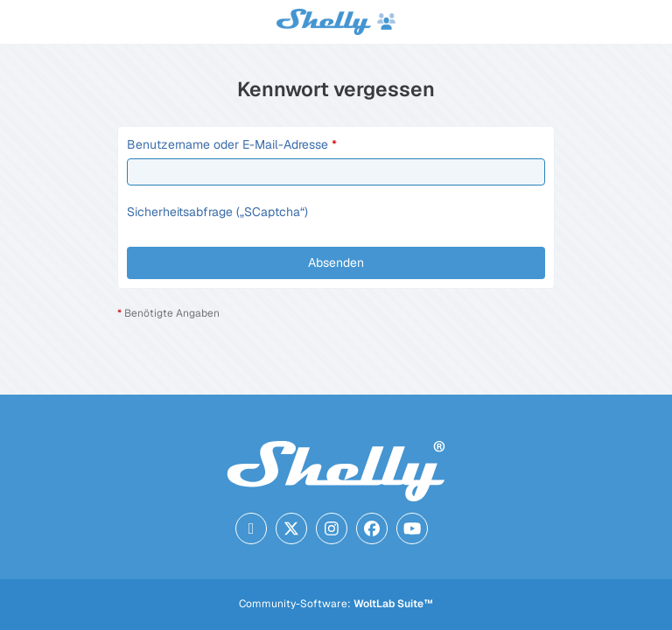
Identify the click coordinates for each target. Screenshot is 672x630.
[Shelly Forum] (336, 22)
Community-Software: (336, 604)
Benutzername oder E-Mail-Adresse (227, 144)
